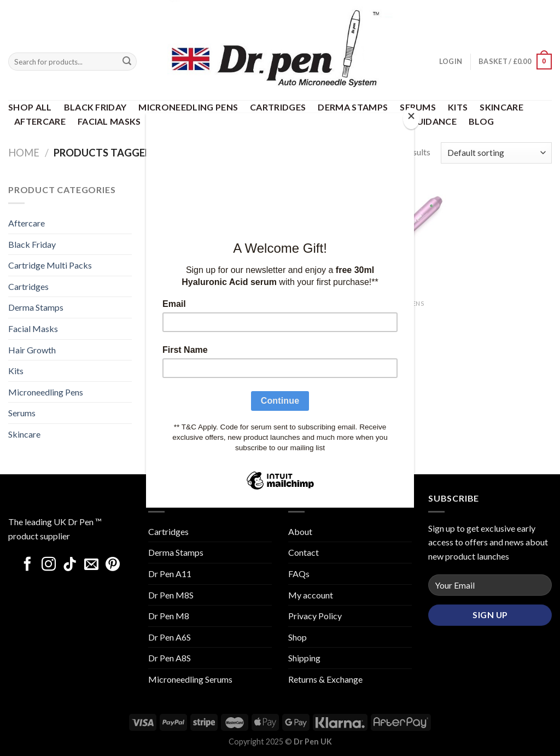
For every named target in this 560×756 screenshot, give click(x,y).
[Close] (411, 118)
